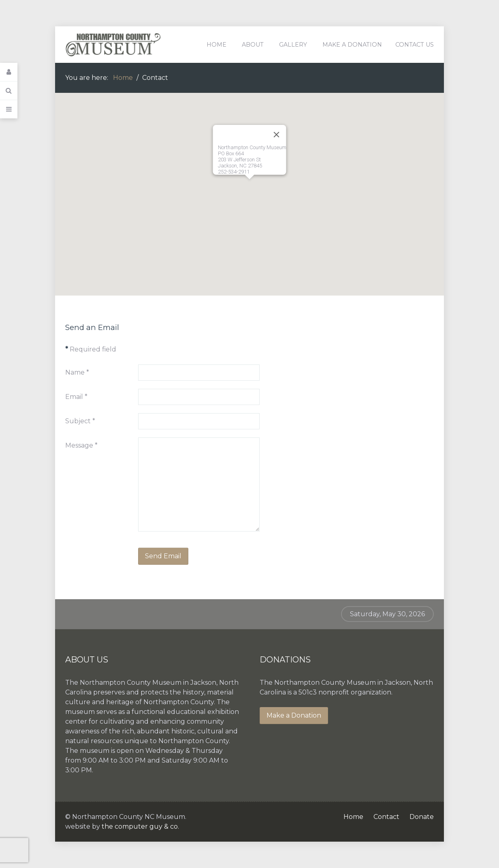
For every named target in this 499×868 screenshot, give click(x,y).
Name (77, 372)
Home (353, 817)
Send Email (163, 556)
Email (76, 397)
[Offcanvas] (9, 109)
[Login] (9, 72)
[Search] (9, 91)
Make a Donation (294, 715)
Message (81, 445)
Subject (80, 421)
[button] (249, 187)
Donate (422, 817)
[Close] (277, 135)
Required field (91, 349)
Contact (386, 817)
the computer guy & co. (140, 826)
